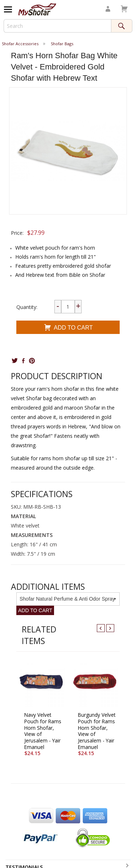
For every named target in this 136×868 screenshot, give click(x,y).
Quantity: (27, 307)
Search (122, 26)
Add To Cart (68, 328)
